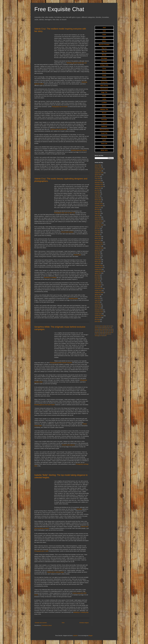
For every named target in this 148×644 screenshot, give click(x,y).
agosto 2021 (98, 250)
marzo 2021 (98, 260)
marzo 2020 (98, 283)
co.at (110, 328)
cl (107, 326)
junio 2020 (97, 277)
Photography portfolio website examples (61, 363)
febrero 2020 (98, 285)
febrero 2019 (98, 306)
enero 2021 (98, 264)
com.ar (101, 326)
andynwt (75, 636)
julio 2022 (97, 229)
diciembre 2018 (99, 310)
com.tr (107, 334)
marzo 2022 (98, 237)
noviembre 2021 (99, 244)
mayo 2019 (98, 300)
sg (104, 332)
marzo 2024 (98, 198)
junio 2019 (97, 298)
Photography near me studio (60, 107)
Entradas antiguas (84, 623)
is (108, 328)
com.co (97, 334)
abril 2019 (97, 302)
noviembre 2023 (99, 206)
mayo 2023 (98, 213)
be (104, 329)
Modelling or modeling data (81, 612)
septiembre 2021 (99, 248)
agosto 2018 (98, 318)
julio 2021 (97, 252)
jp (102, 332)
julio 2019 (97, 296)
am (98, 332)
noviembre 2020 (99, 267)
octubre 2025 (98, 171)
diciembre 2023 (99, 204)
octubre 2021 (98, 246)
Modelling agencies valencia (79, 150)
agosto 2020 (98, 273)
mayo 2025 (98, 179)
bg (105, 326)
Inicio (63, 623)
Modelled (79, 509)
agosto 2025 (98, 175)
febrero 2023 (98, 219)
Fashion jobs (77, 255)
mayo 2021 (98, 256)
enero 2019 (98, 308)
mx (108, 331)
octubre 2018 (98, 314)
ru (110, 329)
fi (112, 326)
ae (112, 331)
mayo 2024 (98, 194)
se (99, 331)
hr (113, 332)
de (107, 329)
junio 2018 (97, 321)
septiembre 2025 (99, 173)
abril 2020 (97, 281)
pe (104, 336)
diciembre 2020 (99, 266)
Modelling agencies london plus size (77, 63)
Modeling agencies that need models (45, 405)
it (104, 334)
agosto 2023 (98, 208)
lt (105, 332)
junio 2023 (97, 211)
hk (106, 336)
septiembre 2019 (99, 293)
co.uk (110, 332)
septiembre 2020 (99, 271)
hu (102, 334)
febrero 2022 (98, 238)
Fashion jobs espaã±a (67, 232)
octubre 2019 (98, 291)
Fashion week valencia (68, 445)
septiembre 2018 (99, 316)
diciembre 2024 (99, 182)
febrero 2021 (98, 262)
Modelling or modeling (50, 277)
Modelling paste (73, 299)
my (103, 331)
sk (112, 329)
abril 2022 (97, 235)
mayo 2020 (98, 279)
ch (107, 332)
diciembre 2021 (99, 242)
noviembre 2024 (99, 184)
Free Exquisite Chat (59, 9)
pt (100, 328)
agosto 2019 (98, 294)
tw (95, 332)
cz (102, 328)
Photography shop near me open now (65, 213)
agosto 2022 (98, 227)
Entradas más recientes (41, 623)
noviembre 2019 (99, 289)
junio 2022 (97, 231)
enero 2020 (98, 287)
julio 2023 (97, 209)
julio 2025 (97, 177)
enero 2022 (98, 240)
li (95, 331)
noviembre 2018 (99, 312)
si (97, 331)
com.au (97, 329)
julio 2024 (97, 190)
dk (104, 328)
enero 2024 (98, 202)
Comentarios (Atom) (47, 625)
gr (106, 328)
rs (110, 334)
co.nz (101, 336)
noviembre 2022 (99, 221)
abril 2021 (97, 258)
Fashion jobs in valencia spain (55, 572)
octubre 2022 (98, 223)
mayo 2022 (98, 233)
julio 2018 (97, 320)
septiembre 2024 (99, 186)
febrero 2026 (98, 167)
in (100, 334)
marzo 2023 (98, 217)
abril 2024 (97, 196)
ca (106, 331)
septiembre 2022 (99, 225)
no (110, 331)
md (101, 331)
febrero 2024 (98, 200)
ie (98, 326)
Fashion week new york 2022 (59, 129)
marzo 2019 (98, 304)
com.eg (97, 336)
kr (108, 326)
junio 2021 (97, 254)
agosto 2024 (98, 188)
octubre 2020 (98, 269)
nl (100, 332)
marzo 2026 (98, 165)
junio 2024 (97, 192)
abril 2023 (97, 215)
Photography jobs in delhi (41, 551)
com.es (97, 328)
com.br (101, 329)
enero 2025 (98, 181)
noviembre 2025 (99, 169)
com (96, 326)
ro (110, 326)
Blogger (91, 636)
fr (108, 329)
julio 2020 (97, 275)
